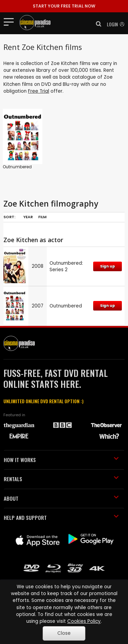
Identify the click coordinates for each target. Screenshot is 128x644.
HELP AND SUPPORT (61, 517)
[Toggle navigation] (11, 22)
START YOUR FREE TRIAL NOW (64, 6)
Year (28, 217)
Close (64, 633)
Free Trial (39, 91)
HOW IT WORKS (61, 460)
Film (42, 217)
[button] (97, 24)
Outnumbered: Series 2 (66, 266)
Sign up (108, 266)
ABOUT (61, 498)
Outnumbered (17, 167)
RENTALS (61, 479)
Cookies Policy (84, 621)
